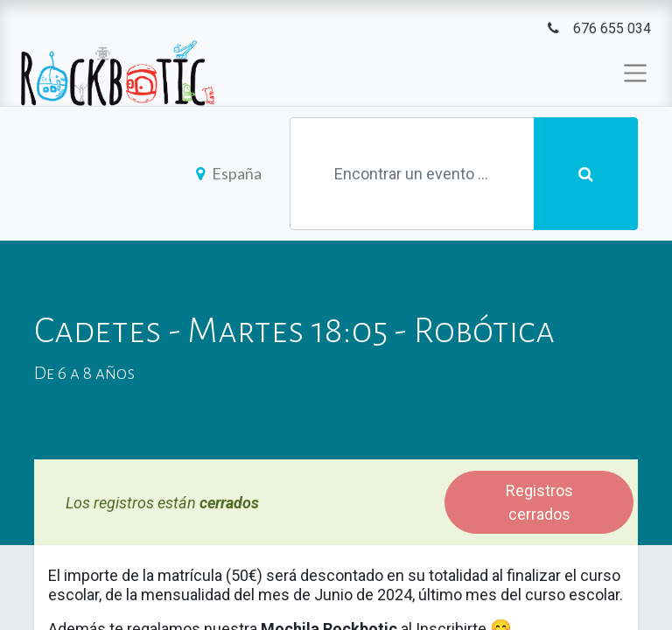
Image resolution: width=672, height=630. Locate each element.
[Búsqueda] (586, 174)
